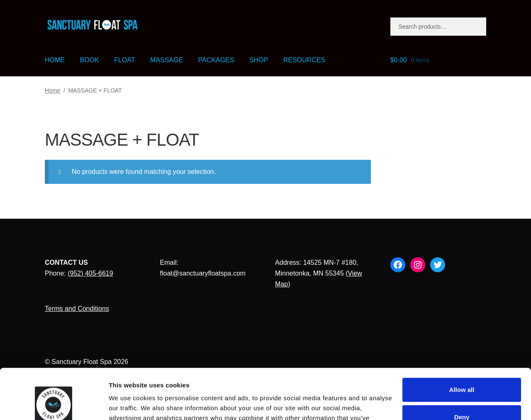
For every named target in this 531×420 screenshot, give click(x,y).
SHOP (259, 60)
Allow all (462, 343)
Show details (128, 404)
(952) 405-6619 (90, 273)
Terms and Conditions (77, 309)
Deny (462, 370)
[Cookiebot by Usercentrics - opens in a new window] (54, 404)
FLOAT (124, 60)
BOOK (89, 60)
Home (52, 90)
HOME (55, 60)
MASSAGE (167, 60)
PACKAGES (216, 60)
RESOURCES (304, 60)
